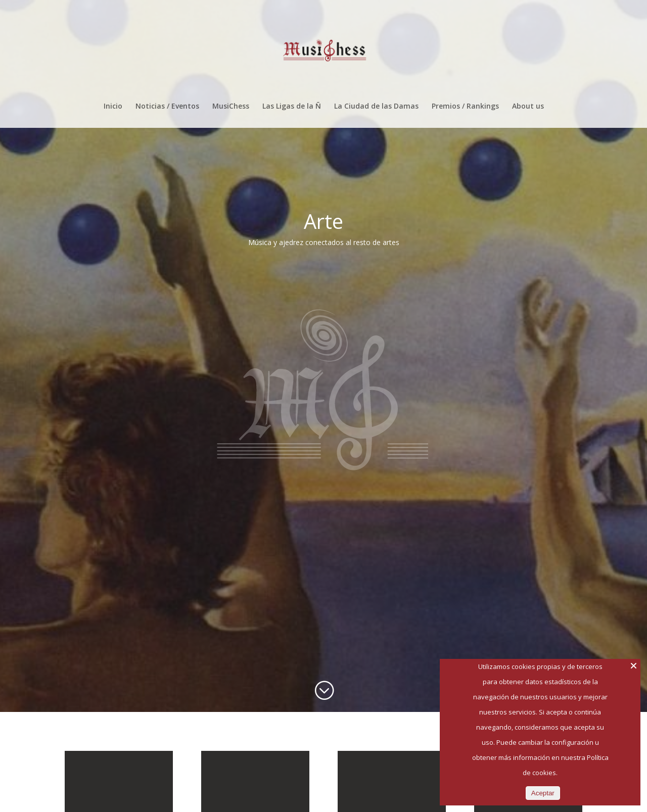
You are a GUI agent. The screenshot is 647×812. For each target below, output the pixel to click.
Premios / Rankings (465, 107)
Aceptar (543, 793)
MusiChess (231, 107)
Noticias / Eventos (167, 107)
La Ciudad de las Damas (376, 107)
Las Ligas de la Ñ (292, 107)
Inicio (113, 107)
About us (528, 107)
